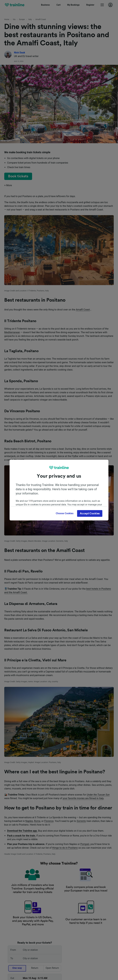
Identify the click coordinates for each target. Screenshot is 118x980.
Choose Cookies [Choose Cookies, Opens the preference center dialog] (65, 513)
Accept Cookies (90, 513)
